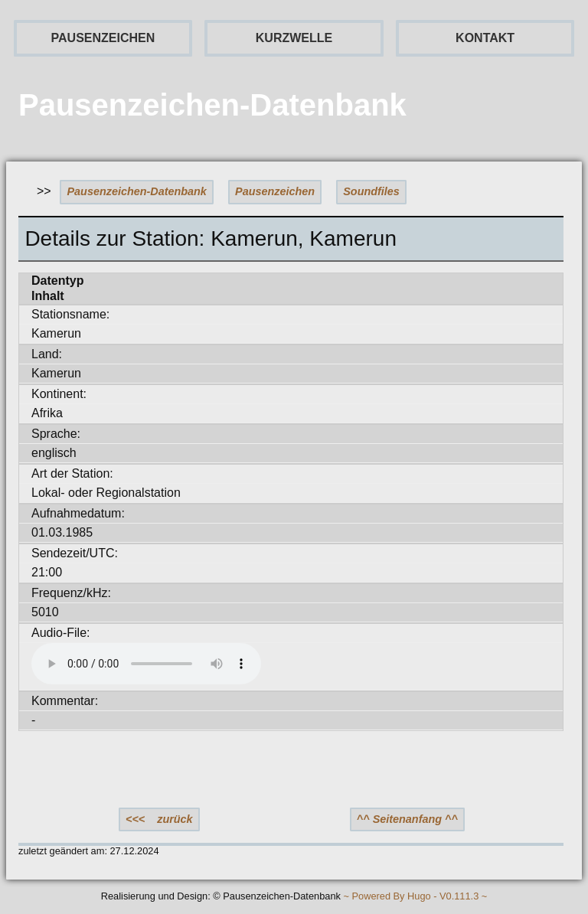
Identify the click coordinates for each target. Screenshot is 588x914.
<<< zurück (159, 819)
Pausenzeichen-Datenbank (137, 191)
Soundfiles (371, 191)
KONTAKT (485, 38)
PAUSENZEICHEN (103, 38)
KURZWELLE (294, 38)
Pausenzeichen (275, 191)
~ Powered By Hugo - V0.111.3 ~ (415, 897)
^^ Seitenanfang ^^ (407, 819)
